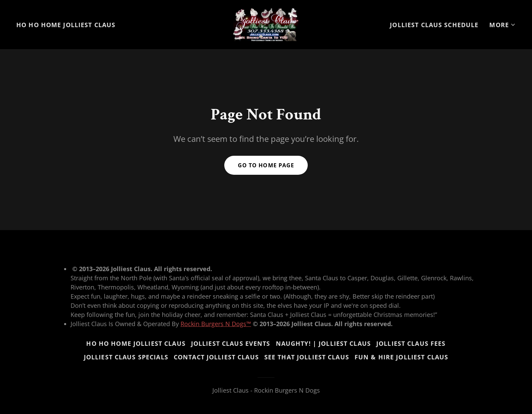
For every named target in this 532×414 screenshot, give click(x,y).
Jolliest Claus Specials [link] (126, 357)
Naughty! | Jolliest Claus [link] (323, 343)
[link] (266, 24)
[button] (502, 25)
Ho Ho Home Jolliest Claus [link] (66, 25)
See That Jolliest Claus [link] (307, 357)
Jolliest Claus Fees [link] (411, 343)
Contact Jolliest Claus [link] (216, 357)
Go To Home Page (266, 165)
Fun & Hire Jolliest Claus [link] (401, 357)
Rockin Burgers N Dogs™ (216, 324)
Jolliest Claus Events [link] (231, 343)
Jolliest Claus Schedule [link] (434, 25)
